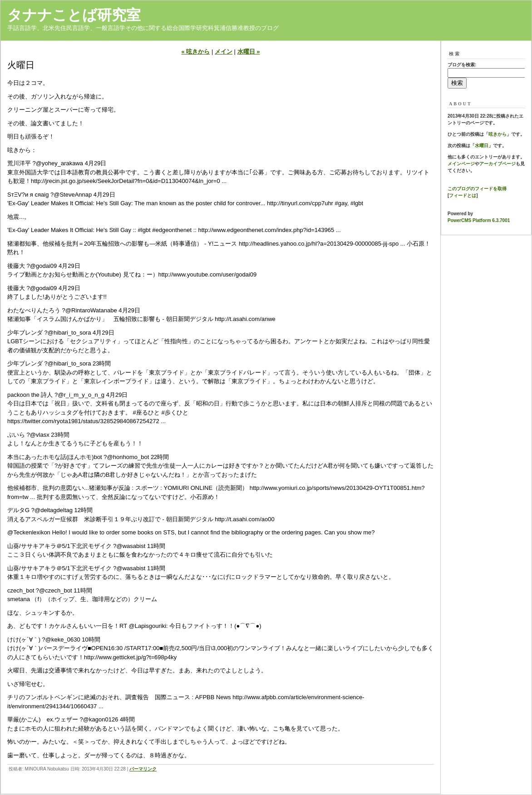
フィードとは (463, 195)
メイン (224, 52)
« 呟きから (196, 52)
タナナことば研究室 (74, 15)
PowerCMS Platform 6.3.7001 (479, 220)
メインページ (461, 164)
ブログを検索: (462, 65)
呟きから (498, 134)
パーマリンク (143, 769)
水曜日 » (249, 52)
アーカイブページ (498, 164)
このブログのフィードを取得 (477, 189)
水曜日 (482, 146)
